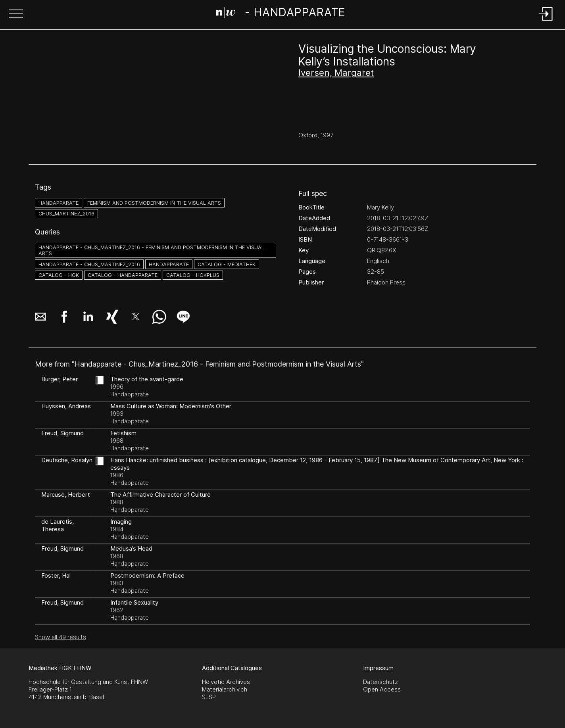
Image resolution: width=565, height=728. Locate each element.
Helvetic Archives (226, 682)
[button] (16, 15)
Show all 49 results (61, 637)
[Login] (546, 21)
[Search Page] (281, 14)
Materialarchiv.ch (225, 689)
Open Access (382, 689)
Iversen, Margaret (336, 73)
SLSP (209, 697)
